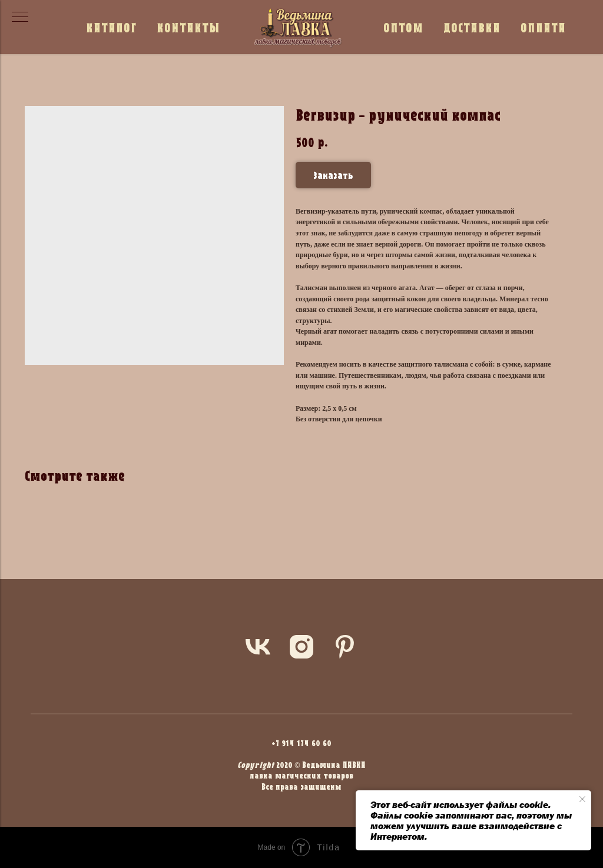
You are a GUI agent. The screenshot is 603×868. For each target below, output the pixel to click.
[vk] (258, 647)
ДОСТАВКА (472, 27)
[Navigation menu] (20, 18)
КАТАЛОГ (111, 27)
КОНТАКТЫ (188, 27)
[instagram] (301, 647)
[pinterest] (345, 647)
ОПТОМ (403, 27)
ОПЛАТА (543, 27)
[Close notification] (582, 799)
